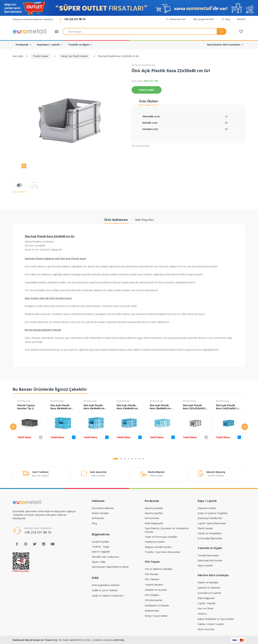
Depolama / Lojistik (48, 45)
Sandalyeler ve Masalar (157, 605)
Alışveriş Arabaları (154, 508)
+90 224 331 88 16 (38, 532)
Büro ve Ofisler (206, 608)
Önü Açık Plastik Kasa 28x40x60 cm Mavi (160, 407)
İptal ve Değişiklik (101, 552)
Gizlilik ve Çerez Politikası (105, 590)
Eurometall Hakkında (103, 508)
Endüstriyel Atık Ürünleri (210, 560)
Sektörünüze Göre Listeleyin (224, 45)
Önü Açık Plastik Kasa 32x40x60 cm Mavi (127, 407)
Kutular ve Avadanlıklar (210, 533)
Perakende (22, 45)
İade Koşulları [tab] (144, 220)
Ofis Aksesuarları (154, 600)
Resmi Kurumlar (206, 629)
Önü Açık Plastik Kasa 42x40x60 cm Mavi (61, 407)
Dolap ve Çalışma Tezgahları (213, 513)
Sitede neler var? (176, 19)
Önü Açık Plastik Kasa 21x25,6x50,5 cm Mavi (228, 407)
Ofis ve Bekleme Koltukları (159, 569)
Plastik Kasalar (24, 401)
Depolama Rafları (207, 508)
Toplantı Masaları (154, 585)
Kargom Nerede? (204, 19)
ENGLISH (241, 19)
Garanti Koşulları (100, 542)
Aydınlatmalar (152, 611)
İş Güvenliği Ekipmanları (210, 538)
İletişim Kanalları (100, 513)
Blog (226, 19)
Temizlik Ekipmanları (208, 555)
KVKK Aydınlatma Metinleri (106, 585)
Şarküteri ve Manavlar (209, 588)
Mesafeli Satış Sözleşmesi (105, 557)
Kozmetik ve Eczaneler (210, 593)
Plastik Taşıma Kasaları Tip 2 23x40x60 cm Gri (27, 407)
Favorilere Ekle (141, 146)
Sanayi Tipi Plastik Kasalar (143, 65)
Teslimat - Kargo (101, 547)
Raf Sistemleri (152, 518)
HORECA (202, 614)
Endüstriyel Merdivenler (210, 518)
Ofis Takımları (152, 579)
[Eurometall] (30, 31)
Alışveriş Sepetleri (154, 513)
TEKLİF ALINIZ (146, 90)
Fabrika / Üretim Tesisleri (211, 624)
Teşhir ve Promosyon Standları (161, 537)
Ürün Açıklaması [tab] (116, 220)
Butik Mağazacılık (154, 523)
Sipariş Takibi (99, 562)
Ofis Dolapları (152, 595)
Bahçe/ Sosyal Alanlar (156, 616)
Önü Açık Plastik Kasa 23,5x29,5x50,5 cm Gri (194, 407)
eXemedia (119, 640)
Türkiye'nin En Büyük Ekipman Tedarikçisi (33, 19)
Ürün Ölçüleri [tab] (148, 101)
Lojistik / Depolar (207, 603)
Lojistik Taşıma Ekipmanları (212, 523)
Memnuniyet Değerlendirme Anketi (110, 567)
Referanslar (98, 518)
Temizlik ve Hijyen (79, 45)
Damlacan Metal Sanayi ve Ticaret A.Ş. (35, 640)
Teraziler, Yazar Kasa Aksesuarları (162, 552)
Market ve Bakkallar (208, 582)
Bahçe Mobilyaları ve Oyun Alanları (216, 619)
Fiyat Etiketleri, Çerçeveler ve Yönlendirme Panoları (167, 530)
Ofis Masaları (152, 574)
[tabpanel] (30, 427)
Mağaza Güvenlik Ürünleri (158, 547)
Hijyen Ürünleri (205, 565)
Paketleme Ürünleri (155, 542)
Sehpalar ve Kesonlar (156, 590)
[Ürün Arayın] (140, 31)
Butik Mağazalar (206, 598)
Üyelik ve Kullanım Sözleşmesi (108, 596)
